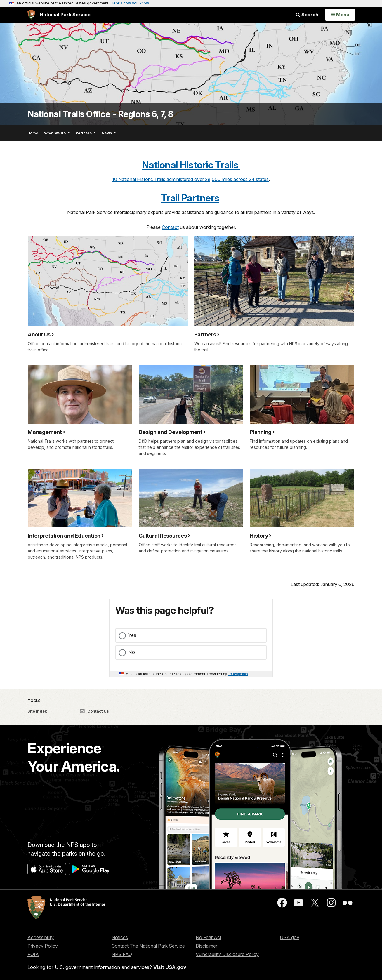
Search (307, 15)
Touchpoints (238, 674)
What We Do (57, 133)
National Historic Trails (191, 165)
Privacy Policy (43, 946)
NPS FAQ (122, 954)
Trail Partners (190, 198)
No (132, 652)
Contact (170, 227)
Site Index (37, 711)
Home (33, 133)
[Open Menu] (340, 15)
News (109, 133)
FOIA (33, 954)
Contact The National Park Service (148, 946)
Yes (132, 635)
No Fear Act (209, 937)
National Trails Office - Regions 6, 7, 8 (100, 114)
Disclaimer (206, 946)
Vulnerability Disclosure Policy (227, 954)
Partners (86, 133)
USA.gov (290, 937)
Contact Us (94, 711)
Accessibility (41, 937)
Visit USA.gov (170, 967)
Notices (120, 937)
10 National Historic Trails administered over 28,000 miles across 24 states (190, 179)
